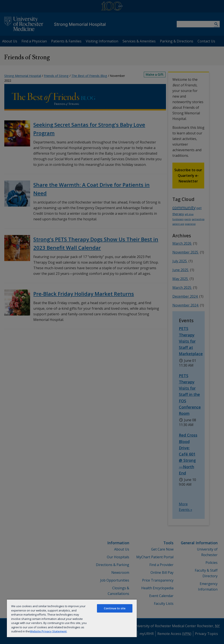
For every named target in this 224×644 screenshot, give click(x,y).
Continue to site (115, 608)
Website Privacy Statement (48, 631)
